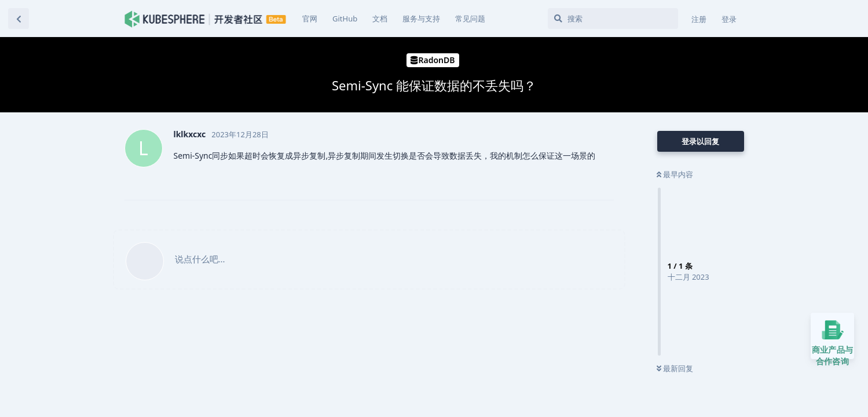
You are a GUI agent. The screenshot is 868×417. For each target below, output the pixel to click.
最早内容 (675, 174)
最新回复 (675, 368)
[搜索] (613, 19)
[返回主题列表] (19, 19)
